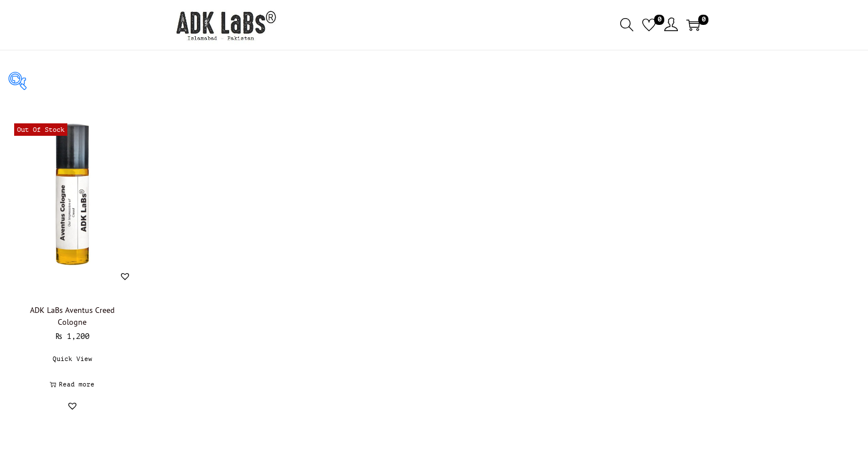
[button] (125, 276)
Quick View (72, 359)
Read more (72, 384)
